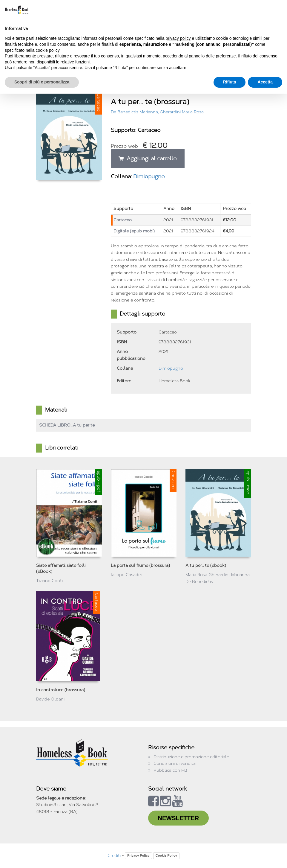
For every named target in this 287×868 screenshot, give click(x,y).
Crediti (114, 856)
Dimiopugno (149, 176)
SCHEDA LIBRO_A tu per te (67, 425)
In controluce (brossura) (61, 690)
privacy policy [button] (178, 38)
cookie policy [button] (48, 50)
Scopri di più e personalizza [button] (42, 82)
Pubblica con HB (170, 770)
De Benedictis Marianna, (135, 112)
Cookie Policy (166, 855)
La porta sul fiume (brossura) (140, 565)
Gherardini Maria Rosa (182, 112)
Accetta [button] (265, 82)
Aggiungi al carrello (148, 159)
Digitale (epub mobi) (134, 231)
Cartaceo (123, 220)
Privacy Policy (138, 855)
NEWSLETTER (179, 818)
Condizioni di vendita (175, 763)
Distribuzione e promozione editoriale (191, 757)
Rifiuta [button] (230, 82)
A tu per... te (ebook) (206, 565)
